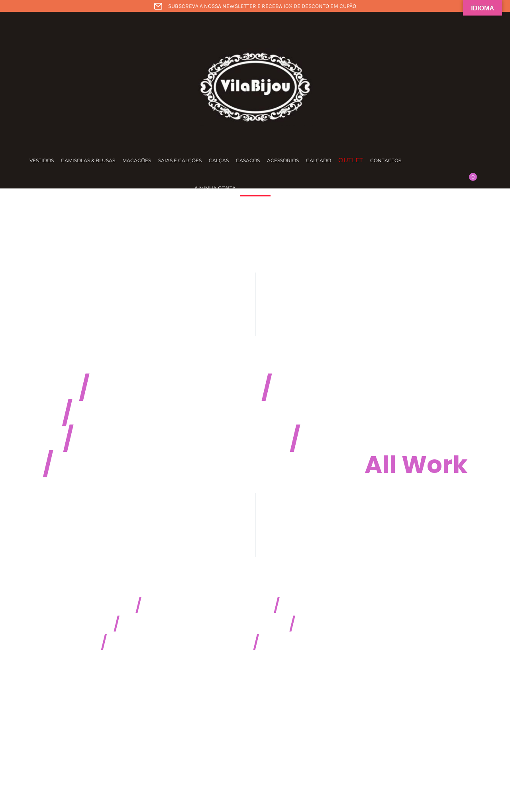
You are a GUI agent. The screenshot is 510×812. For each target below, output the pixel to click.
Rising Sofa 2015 (346, 624)
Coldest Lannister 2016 (178, 643)
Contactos (386, 160)
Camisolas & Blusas (88, 160)
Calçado (319, 160)
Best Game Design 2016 (334, 643)
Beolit (307, 388)
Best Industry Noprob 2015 (203, 624)
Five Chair (136, 439)
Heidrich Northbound (203, 414)
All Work (416, 465)
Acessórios (283, 160)
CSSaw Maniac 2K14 (206, 605)
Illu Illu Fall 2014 (327, 605)
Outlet (351, 160)
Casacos (248, 160)
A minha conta (215, 188)
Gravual (350, 439)
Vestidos (42, 160)
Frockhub (148, 388)
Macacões (137, 160)
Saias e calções (180, 160)
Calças (219, 160)
